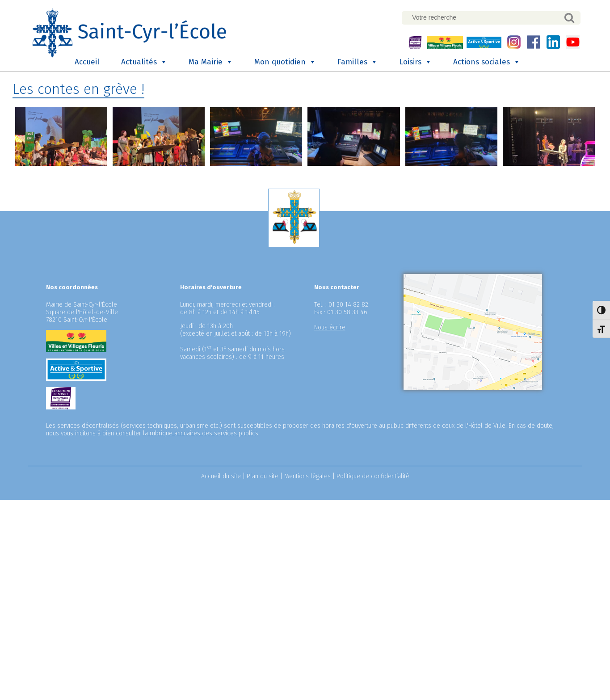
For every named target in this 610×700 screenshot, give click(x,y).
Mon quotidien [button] (285, 61)
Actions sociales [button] (487, 61)
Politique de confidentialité (373, 475)
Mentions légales (307, 475)
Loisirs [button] (415, 61)
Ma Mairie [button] (211, 61)
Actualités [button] (144, 61)
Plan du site (263, 475)
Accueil (87, 61)
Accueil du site (221, 475)
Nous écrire (330, 327)
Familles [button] (358, 61)
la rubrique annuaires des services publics (201, 432)
